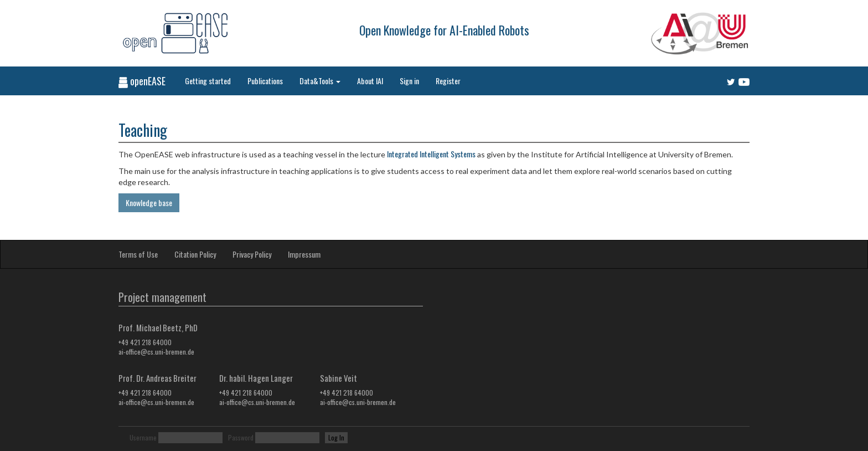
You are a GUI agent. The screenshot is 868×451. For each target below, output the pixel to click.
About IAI (370, 81)
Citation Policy (195, 254)
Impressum (304, 254)
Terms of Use (138, 254)
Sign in (409, 81)
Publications (265, 81)
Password (241, 437)
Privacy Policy (252, 254)
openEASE (142, 81)
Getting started (208, 81)
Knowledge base (149, 203)
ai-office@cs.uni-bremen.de (156, 352)
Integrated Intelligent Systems (431, 154)
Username (143, 437)
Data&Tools (320, 81)
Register (448, 81)
